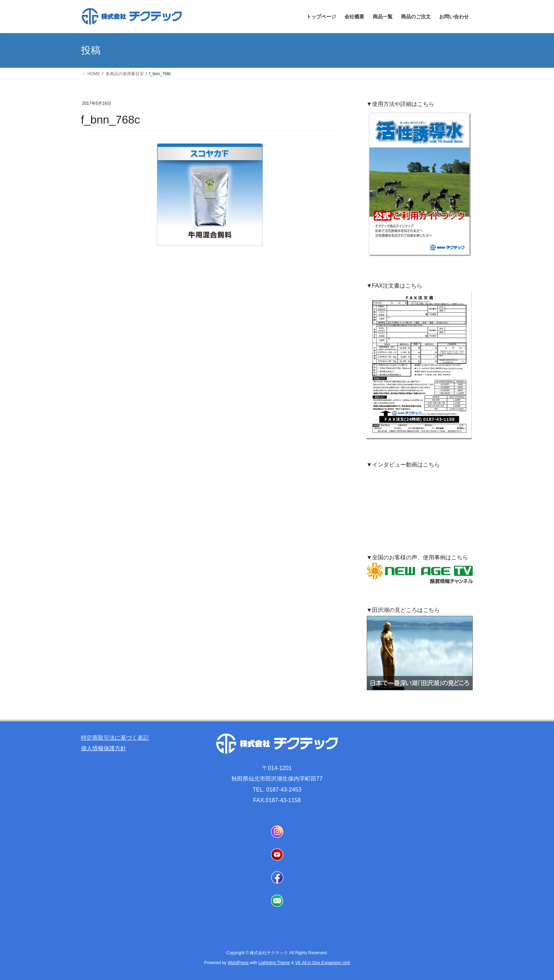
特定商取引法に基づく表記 (115, 738)
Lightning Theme (274, 963)
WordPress (238, 963)
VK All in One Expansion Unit (322, 963)
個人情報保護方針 (104, 748)
